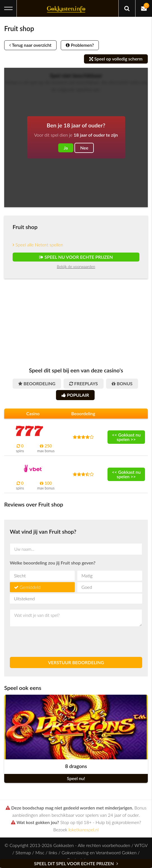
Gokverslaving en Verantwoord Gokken (99, 853)
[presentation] (52, 642)
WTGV (141, 845)
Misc (40, 853)
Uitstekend (24, 599)
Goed (87, 587)
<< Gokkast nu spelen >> (126, 437)
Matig (87, 576)
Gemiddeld (30, 587)
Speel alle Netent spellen (38, 245)
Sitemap (23, 853)
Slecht (20, 576)
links (53, 853)
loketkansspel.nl (84, 830)
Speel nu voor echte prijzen (76, 257)
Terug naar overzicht (31, 45)
